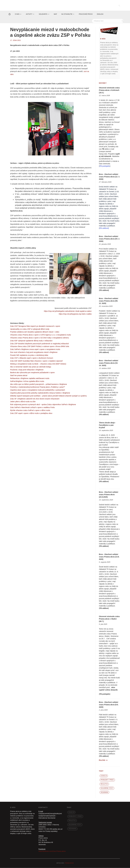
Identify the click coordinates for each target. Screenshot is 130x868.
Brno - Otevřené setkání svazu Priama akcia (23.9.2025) (109, 495)
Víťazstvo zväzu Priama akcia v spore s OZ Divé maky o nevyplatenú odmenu (39, 338)
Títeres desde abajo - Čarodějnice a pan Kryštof (107, 425)
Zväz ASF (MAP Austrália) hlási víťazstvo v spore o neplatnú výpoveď (36, 361)
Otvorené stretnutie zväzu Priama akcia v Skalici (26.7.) (109, 619)
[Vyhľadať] (123, 21)
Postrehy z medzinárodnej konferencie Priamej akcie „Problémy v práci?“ (38, 387)
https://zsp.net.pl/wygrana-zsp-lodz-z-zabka (75, 314)
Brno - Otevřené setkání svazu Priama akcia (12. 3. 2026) (109, 177)
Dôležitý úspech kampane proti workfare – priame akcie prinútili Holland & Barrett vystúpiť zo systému (48, 396)
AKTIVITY (29, 15)
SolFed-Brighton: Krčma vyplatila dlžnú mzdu (27, 382)
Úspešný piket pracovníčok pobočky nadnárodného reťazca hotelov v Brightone (40, 393)
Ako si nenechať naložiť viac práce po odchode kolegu (31, 367)
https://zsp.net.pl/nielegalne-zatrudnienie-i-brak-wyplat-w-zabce (68, 311)
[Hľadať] (108, 21)
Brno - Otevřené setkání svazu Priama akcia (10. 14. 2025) (109, 363)
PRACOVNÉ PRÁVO (86, 15)
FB (103, 149)
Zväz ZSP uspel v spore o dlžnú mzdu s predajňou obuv (31, 414)
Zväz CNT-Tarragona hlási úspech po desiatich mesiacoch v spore (35, 326)
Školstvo (104, 784)
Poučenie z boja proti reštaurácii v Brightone (27, 370)
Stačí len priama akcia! (19, 376)
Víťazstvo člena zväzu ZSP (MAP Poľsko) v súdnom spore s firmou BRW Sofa (40, 347)
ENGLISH (100, 15)
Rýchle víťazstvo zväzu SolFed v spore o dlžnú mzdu (30, 411)
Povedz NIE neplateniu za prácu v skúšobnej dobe (29, 355)
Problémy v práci (107, 780)
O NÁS (17, 15)
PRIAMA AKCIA (69, 863)
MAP (55, 15)
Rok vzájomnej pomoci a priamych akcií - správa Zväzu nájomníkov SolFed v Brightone (43, 405)
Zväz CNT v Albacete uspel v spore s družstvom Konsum (32, 358)
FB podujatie (105, 694)
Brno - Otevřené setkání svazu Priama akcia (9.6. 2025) (109, 705)
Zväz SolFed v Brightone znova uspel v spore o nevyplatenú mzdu (35, 350)
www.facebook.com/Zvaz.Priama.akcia (52, 852)
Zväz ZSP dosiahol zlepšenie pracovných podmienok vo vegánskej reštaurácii (39, 344)
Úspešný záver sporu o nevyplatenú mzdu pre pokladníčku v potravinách (38, 390)
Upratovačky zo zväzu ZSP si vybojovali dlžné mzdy (30, 329)
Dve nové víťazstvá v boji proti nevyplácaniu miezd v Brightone (34, 352)
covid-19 (104, 776)
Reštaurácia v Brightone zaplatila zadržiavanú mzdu (30, 379)
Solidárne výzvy (107, 788)
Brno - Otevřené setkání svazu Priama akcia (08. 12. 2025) (109, 301)
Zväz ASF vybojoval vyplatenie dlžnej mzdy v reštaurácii (31, 341)
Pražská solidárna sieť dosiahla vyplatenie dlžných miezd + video (35, 332)
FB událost (104, 291)
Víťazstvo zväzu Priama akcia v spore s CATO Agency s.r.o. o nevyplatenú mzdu (40, 335)
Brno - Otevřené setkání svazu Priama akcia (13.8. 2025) (109, 557)
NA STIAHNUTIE (67, 15)
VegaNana (104, 792)
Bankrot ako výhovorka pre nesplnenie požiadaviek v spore (32, 373)
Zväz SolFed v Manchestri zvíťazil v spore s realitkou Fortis (32, 408)
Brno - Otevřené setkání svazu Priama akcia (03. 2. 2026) (109, 239)
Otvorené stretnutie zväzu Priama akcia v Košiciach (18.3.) (109, 90)
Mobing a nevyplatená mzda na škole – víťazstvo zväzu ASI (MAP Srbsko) (38, 364)
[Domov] (10, 14)
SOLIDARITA (43, 15)
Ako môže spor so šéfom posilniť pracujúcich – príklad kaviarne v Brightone (38, 384)
